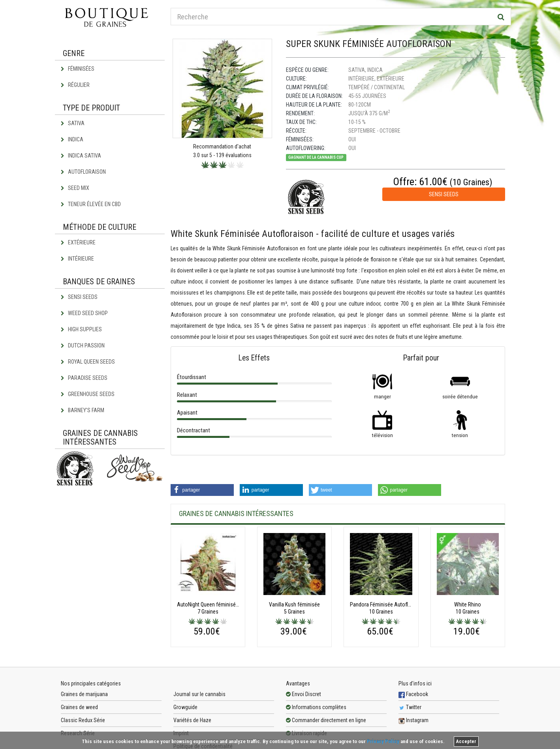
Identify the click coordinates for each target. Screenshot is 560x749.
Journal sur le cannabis (199, 694)
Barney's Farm (83, 410)
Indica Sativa (81, 156)
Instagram (413, 720)
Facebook (413, 694)
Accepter (466, 741)
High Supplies (81, 329)
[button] (202, 490)
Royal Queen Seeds (88, 362)
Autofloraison (83, 172)
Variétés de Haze (192, 720)
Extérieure (78, 242)
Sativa (73, 123)
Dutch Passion (83, 345)
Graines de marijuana (84, 694)
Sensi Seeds (79, 297)
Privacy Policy (383, 741)
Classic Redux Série (83, 720)
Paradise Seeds (84, 378)
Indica (72, 139)
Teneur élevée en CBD (91, 204)
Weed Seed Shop (84, 313)
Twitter (410, 707)
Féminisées (78, 69)
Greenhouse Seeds (88, 394)
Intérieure (77, 259)
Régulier (75, 85)
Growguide (185, 707)
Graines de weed (79, 707)
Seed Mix (75, 188)
